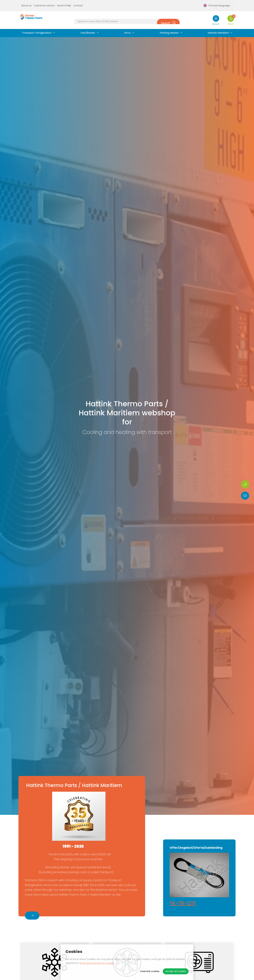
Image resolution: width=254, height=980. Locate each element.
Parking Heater (169, 27)
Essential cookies (150, 971)
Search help (64, 3)
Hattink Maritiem (218, 27)
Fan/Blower (88, 27)
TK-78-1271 (183, 903)
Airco (127, 27)
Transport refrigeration (37, 27)
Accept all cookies (176, 971)
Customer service (44, 3)
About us (26, 3)
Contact (78, 3)
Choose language (220, 3)
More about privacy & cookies (97, 963)
